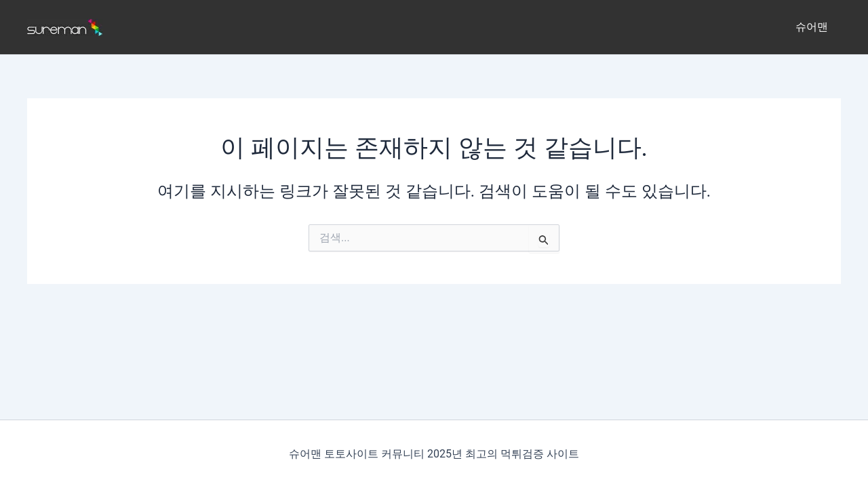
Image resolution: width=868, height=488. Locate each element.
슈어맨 (814, 27)
